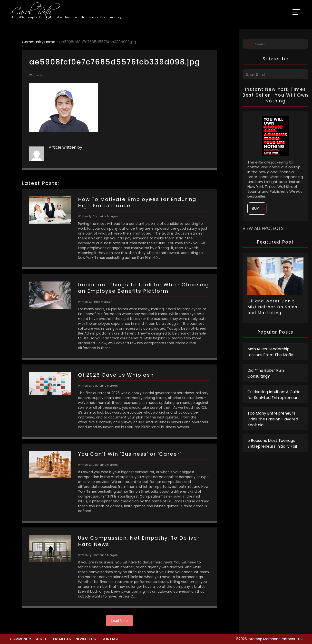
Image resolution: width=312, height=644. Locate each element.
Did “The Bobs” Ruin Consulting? (266, 373)
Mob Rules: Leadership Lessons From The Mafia (270, 352)
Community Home (39, 42)
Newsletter (86, 639)
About (42, 639)
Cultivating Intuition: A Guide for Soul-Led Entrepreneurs (274, 395)
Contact (110, 639)
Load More (120, 621)
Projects (62, 639)
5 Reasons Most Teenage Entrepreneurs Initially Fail (272, 443)
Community (20, 639)
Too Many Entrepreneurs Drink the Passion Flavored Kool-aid (273, 419)
